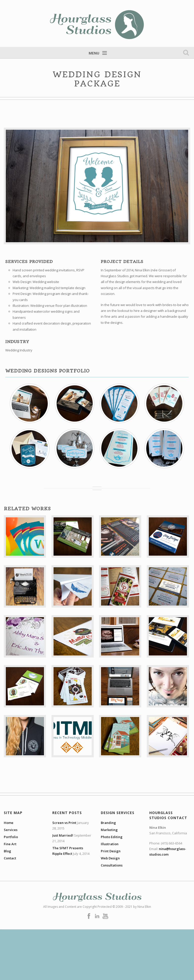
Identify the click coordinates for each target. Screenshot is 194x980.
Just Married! (63, 835)
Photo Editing (112, 837)
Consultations (112, 865)
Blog (7, 851)
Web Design (110, 858)
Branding (108, 823)
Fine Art (10, 844)
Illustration (110, 844)
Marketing (109, 830)
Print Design (111, 851)
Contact (10, 858)
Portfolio (11, 837)
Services (11, 830)
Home (9, 823)
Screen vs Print (64, 823)
